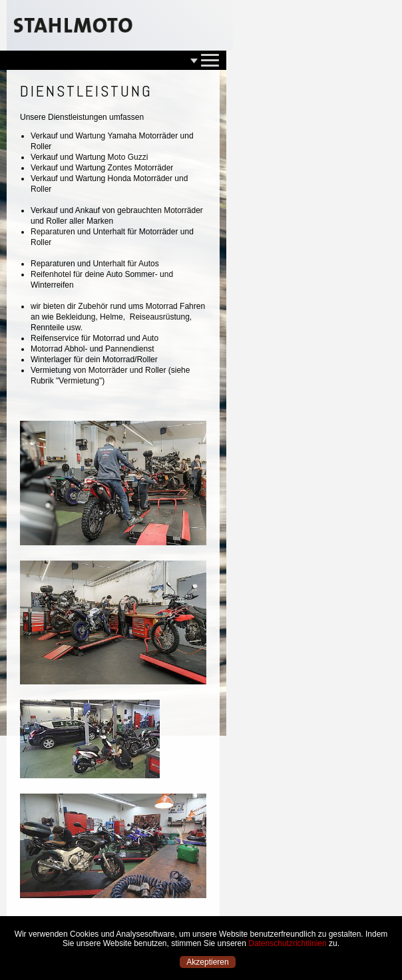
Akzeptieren (207, 962)
